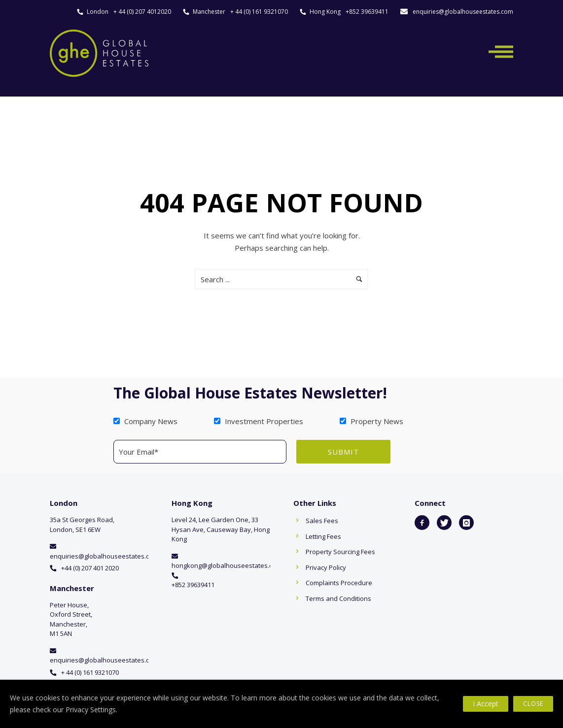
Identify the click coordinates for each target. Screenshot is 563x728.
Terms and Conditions (338, 598)
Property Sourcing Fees (340, 552)
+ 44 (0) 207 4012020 (142, 12)
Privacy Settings (91, 710)
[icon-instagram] (466, 523)
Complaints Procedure (339, 583)
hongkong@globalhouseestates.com (227, 565)
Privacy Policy (326, 567)
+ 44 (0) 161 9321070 (259, 12)
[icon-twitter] (444, 523)
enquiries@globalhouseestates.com (463, 12)
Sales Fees (322, 521)
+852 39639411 (367, 12)
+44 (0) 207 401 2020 (90, 568)
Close (533, 704)
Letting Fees (323, 536)
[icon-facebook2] (422, 523)
